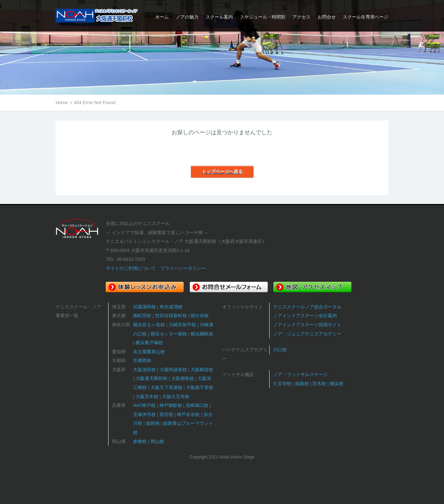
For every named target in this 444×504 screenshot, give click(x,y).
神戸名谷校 (188, 414)
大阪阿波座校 (173, 370)
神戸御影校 (171, 405)
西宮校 (166, 414)
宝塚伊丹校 (144, 414)
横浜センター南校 (169, 334)
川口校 (280, 350)
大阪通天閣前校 (151, 378)
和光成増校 (171, 307)
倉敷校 (140, 441)
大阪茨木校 (147, 397)
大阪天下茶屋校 (166, 387)
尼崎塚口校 (197, 405)
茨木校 (319, 384)
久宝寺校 (282, 384)
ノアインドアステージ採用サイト (307, 325)
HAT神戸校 (144, 405)
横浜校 (337, 384)
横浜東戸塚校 (149, 343)
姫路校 (153, 423)
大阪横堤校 (202, 370)
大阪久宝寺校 (176, 397)
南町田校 (142, 316)
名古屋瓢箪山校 (149, 352)
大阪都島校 (183, 378)
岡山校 (157, 441)
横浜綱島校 (202, 334)
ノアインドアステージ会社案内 (305, 316)
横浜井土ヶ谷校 (149, 325)
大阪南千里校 (200, 387)
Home (62, 103)
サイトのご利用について (131, 268)
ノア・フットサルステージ (300, 374)
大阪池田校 (144, 370)
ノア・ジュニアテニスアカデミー (307, 334)
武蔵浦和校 (144, 307)
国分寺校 (200, 316)
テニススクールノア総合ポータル (307, 307)
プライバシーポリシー (183, 268)
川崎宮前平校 (182, 325)
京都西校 (142, 360)
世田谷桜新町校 (171, 316)
